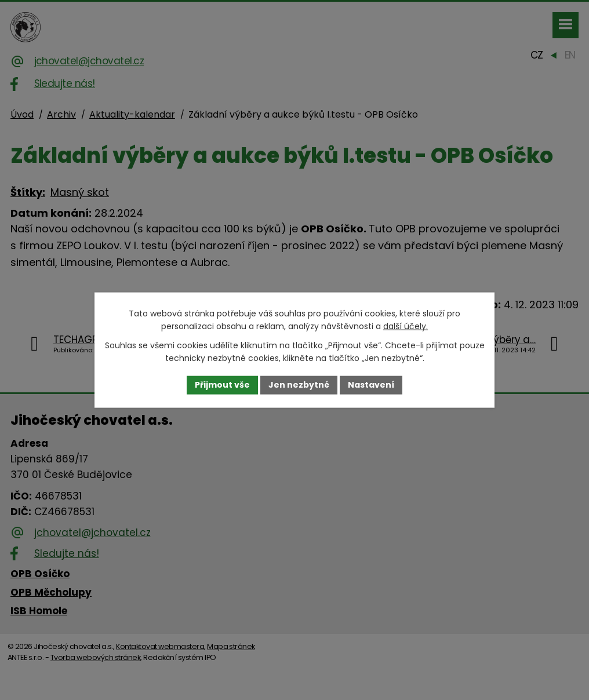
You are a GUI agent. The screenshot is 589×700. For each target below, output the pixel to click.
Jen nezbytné (299, 385)
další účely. (406, 326)
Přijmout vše (222, 385)
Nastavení (371, 385)
